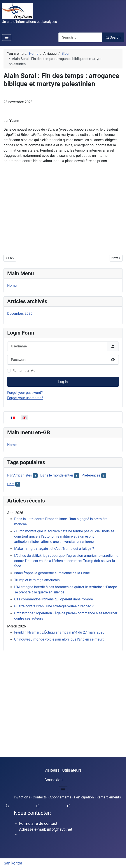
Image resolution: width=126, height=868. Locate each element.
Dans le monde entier (57, 475)
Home (12, 286)
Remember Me (24, 371)
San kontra (13, 863)
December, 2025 (20, 314)
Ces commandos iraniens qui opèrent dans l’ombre (54, 599)
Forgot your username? (25, 398)
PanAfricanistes (20, 475)
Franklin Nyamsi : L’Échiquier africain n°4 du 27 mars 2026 (59, 632)
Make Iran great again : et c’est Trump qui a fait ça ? (54, 549)
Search (113, 37)
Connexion (53, 780)
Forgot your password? (25, 393)
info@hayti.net (60, 829)
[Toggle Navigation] (7, 38)
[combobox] (80, 37)
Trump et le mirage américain (37, 580)
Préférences (91, 475)
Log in (63, 382)
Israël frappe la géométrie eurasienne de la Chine (52, 573)
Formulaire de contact (39, 823)
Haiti (11, 484)
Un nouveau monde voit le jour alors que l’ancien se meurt (59, 639)
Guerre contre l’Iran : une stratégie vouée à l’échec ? (54, 606)
